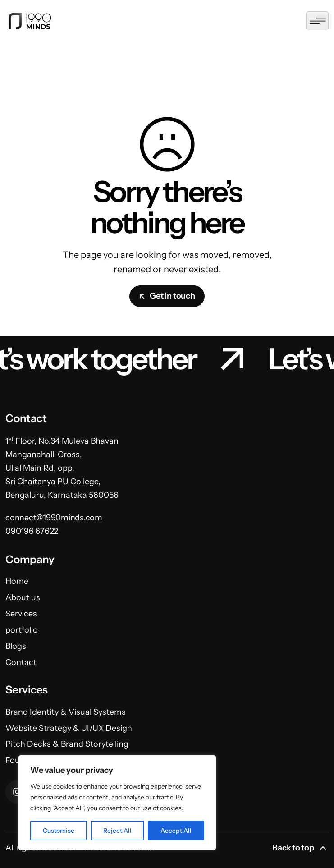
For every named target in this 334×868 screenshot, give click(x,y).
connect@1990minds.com (54, 518)
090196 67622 (32, 531)
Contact (21, 662)
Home (17, 581)
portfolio (22, 630)
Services (21, 614)
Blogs (16, 646)
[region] (117, 803)
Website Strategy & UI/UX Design (69, 728)
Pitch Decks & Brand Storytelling (67, 744)
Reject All (117, 831)
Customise (59, 831)
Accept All (176, 831)
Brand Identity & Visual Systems (66, 712)
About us (23, 597)
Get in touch (167, 296)
